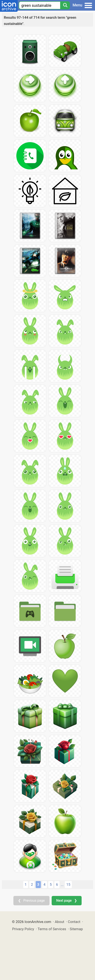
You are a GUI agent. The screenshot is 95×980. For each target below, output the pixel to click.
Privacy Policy (23, 929)
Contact (74, 922)
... (62, 885)
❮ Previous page (31, 901)
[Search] (65, 5)
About (60, 922)
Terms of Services (52, 929)
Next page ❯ (67, 901)
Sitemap (76, 929)
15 (68, 884)
